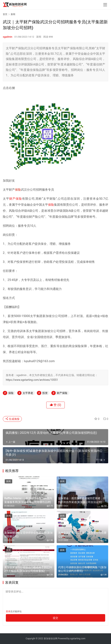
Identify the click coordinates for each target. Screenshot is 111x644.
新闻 (39, 37)
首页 (5, 14)
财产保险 (16, 199)
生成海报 (12, 419)
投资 (45, 393)
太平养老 (28, 393)
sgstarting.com (78, 639)
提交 (55, 618)
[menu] (105, 5)
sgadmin (8, 37)
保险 (18, 190)
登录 (8, 611)
